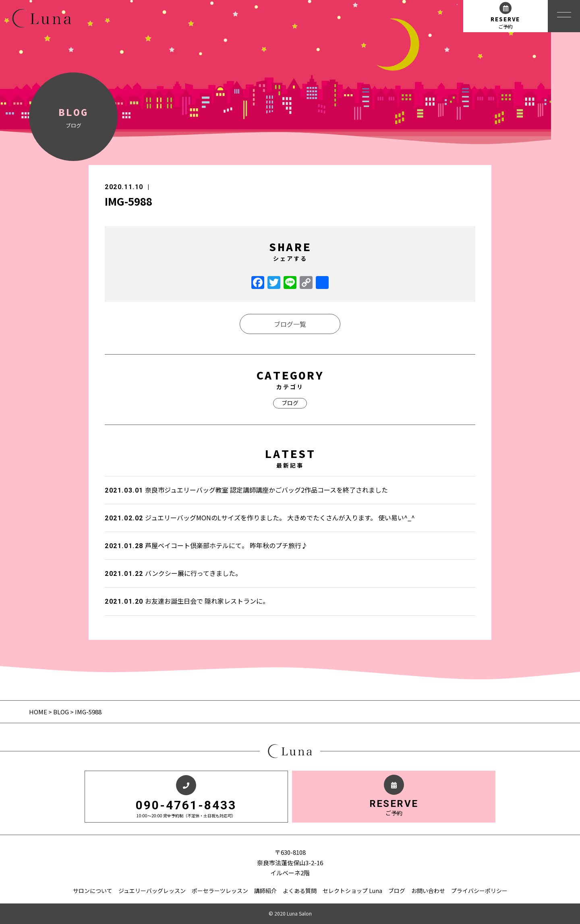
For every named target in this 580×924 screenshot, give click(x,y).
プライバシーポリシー (479, 891)
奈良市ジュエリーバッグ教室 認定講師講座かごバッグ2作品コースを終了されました (246, 490)
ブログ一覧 (290, 324)
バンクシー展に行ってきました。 (173, 573)
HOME (39, 712)
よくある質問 (300, 891)
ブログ (290, 403)
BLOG (61, 712)
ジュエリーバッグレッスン (152, 891)
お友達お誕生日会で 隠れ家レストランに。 (187, 601)
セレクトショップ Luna (352, 891)
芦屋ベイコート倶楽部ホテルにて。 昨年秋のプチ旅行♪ (206, 545)
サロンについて (93, 891)
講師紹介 (265, 891)
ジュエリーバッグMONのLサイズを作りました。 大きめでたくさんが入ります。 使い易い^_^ (260, 518)
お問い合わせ (428, 891)
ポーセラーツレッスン (220, 891)
